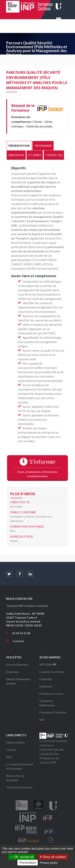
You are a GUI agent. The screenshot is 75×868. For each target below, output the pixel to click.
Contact (11, 750)
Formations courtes (51, 694)
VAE (42, 720)
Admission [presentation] (16, 155)
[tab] (19, 146)
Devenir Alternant (17, 665)
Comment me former (52, 672)
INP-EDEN (48, 665)
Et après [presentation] (35, 155)
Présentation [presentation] (19, 146)
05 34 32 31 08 (21, 633)
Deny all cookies (53, 857)
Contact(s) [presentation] (54, 155)
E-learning (46, 679)
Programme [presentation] (43, 146)
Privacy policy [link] (49, 863)
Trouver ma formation (19, 787)
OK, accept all (22, 857)
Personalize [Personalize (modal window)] (28, 863)
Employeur (13, 672)
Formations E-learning (53, 712)
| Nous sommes (16, 742)
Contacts (19, 641)
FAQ (9, 757)
